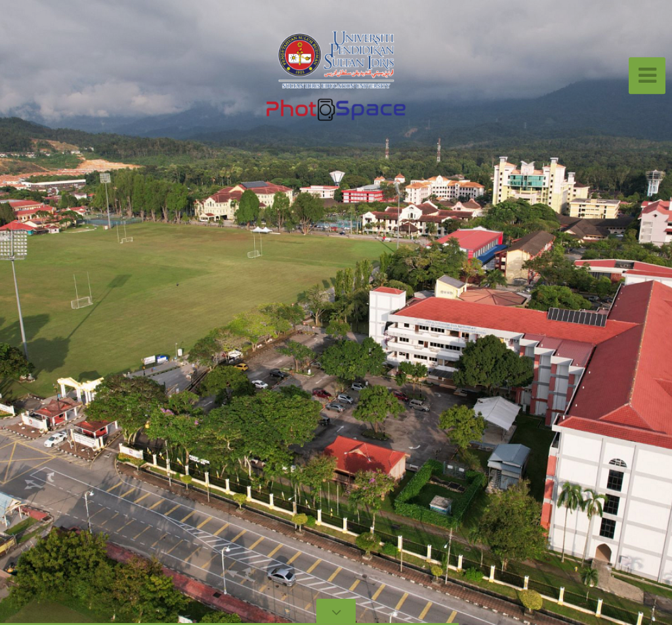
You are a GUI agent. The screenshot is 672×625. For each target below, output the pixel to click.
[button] (39, 312)
